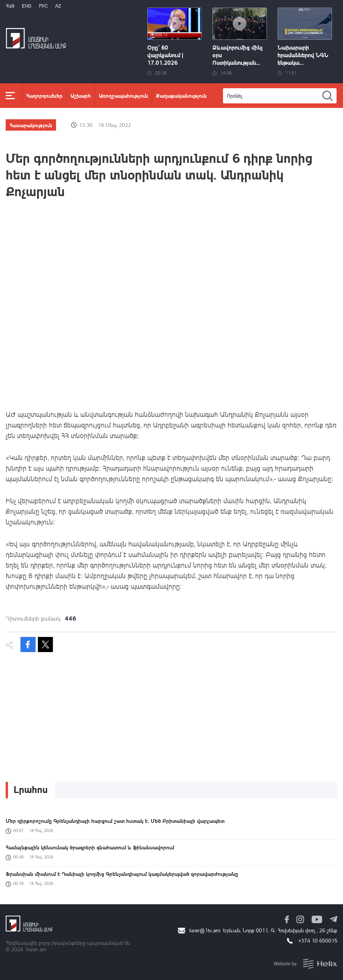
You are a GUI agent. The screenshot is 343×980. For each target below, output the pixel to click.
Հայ (10, 6)
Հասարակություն (31, 125)
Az (58, 6)
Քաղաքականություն (181, 95)
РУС (43, 6)
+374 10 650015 (318, 940)
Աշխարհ (81, 95)
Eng (27, 6)
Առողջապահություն (123, 95)
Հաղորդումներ (44, 95)
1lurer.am (35, 949)
